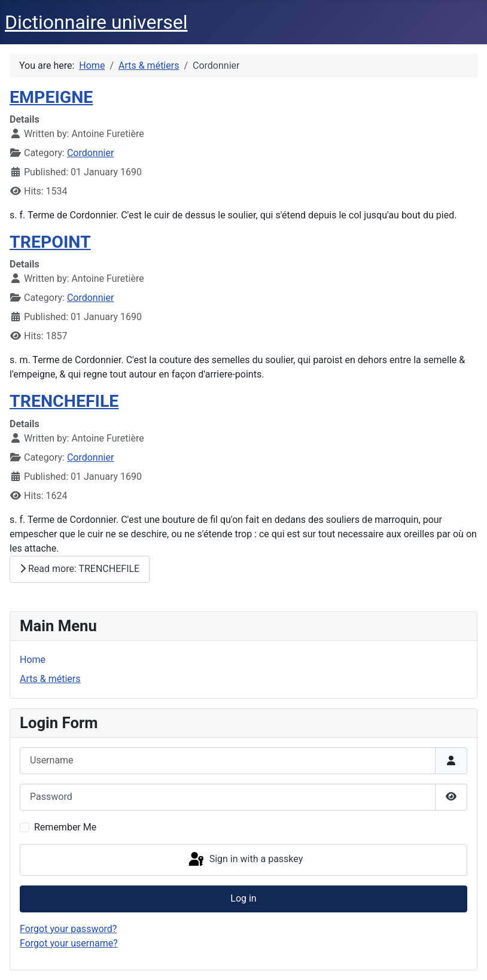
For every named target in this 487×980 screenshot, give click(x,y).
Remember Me (65, 827)
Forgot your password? (68, 929)
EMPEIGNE (51, 97)
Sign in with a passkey (245, 860)
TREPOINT (50, 242)
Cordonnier (90, 153)
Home (33, 660)
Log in (243, 898)
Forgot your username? (69, 943)
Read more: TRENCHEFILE (80, 569)
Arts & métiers (50, 679)
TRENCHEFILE (64, 401)
